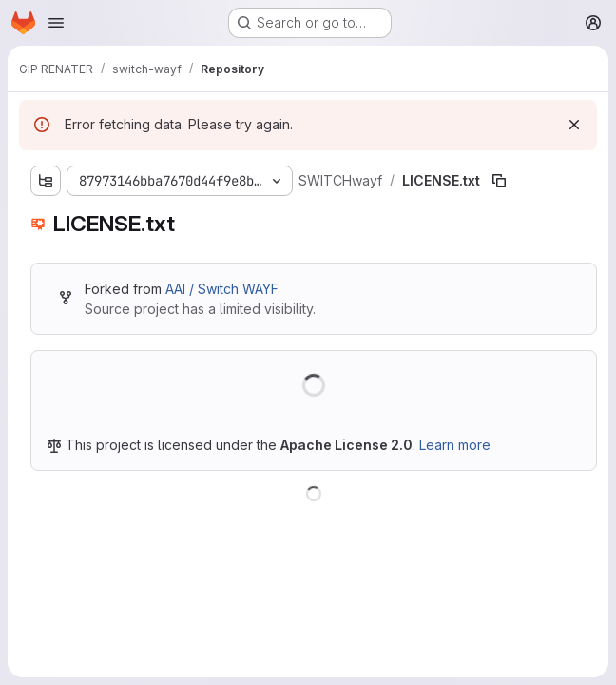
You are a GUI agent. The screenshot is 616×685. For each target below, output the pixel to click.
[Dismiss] (574, 125)
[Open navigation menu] (56, 23)
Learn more (455, 445)
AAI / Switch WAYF (222, 289)
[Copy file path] (499, 181)
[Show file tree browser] (46, 181)
